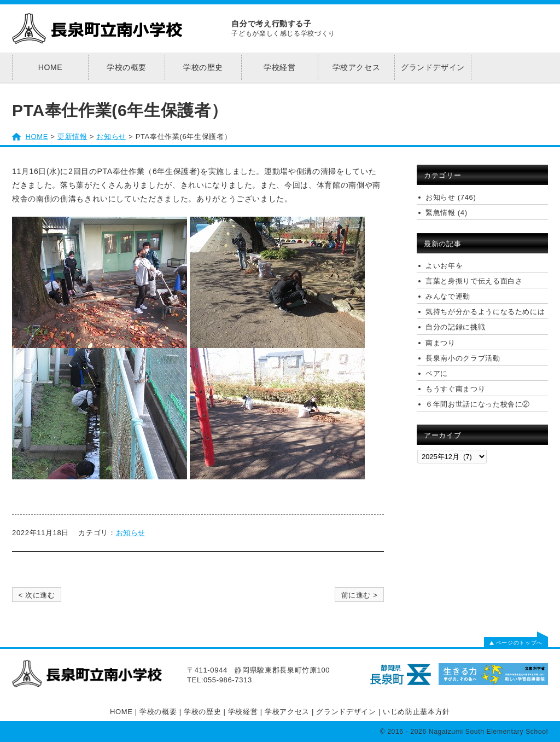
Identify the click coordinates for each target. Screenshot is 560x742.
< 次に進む (36, 595)
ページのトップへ (516, 643)
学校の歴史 (203, 67)
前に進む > (360, 595)
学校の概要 (127, 67)
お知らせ (131, 533)
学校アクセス (357, 67)
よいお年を (444, 266)
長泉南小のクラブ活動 (463, 358)
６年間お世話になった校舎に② (478, 404)
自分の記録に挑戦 (455, 327)
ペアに (437, 373)
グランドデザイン (433, 67)
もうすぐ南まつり (455, 389)
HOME (51, 67)
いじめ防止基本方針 (416, 712)
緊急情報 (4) (447, 213)
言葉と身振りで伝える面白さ (474, 281)
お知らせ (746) (451, 197)
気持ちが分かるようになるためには (485, 312)
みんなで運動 (448, 296)
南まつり (441, 343)
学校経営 (280, 67)
